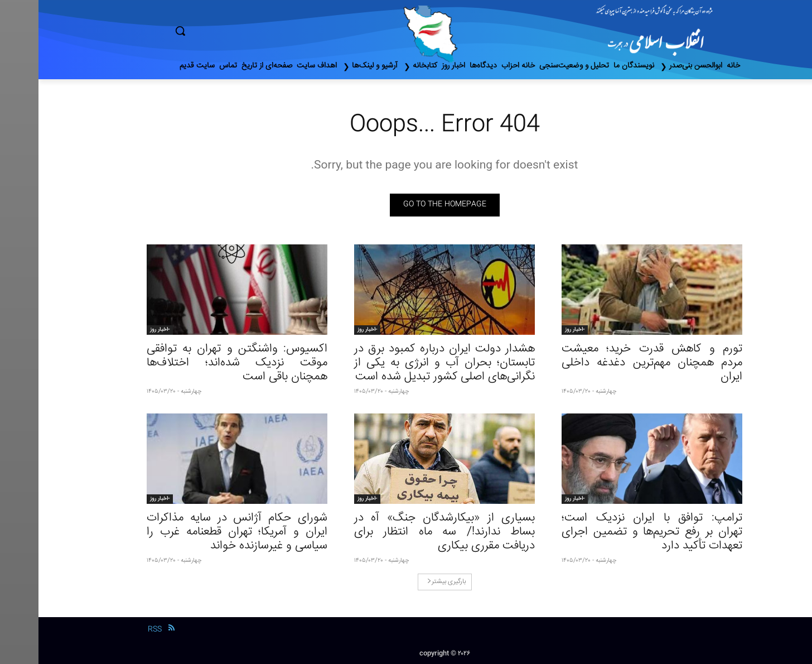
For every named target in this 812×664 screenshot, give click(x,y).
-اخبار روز (536, 330)
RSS (116, 629)
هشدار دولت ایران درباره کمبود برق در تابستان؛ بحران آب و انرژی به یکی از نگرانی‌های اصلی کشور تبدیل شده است (406, 363)
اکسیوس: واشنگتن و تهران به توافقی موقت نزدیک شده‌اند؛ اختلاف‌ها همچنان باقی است (199, 363)
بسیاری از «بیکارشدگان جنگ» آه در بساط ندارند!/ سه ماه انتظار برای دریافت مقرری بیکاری (406, 532)
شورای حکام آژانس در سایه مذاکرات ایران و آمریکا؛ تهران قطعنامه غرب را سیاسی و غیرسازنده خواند (199, 532)
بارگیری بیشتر (408, 582)
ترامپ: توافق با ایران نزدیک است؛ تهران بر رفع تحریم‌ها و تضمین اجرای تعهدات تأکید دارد (613, 532)
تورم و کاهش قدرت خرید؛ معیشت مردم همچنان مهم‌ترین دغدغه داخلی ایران (613, 363)
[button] (228, 31)
